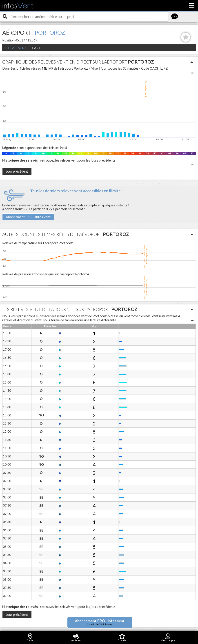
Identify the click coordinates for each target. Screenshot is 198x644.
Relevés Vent (16, 48)
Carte (37, 48)
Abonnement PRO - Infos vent (100, 622)
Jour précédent (17, 171)
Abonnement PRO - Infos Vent (28, 217)
